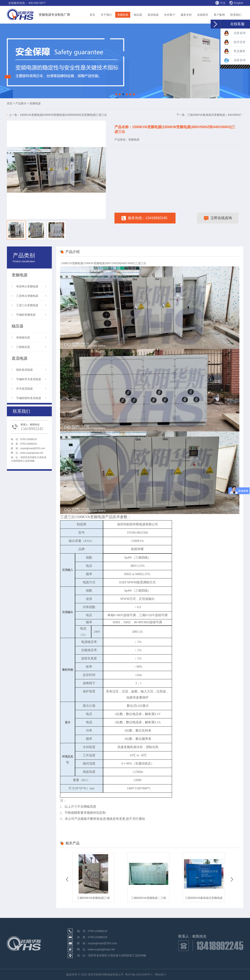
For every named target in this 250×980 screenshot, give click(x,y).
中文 (220, 3)
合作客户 (170, 15)
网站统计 (161, 974)
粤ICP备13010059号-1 (139, 974)
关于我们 (106, 15)
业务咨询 (235, 33)
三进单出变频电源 (31, 296)
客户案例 (219, 15)
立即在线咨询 (218, 218)
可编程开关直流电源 (31, 379)
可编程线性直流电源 (31, 398)
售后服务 (235, 51)
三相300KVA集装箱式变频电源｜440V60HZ (214, 115)
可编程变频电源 (31, 315)
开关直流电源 (31, 389)
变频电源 (123, 15)
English (236, 3)
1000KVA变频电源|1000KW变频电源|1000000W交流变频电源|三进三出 (63, 115)
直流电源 (153, 15)
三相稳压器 (31, 347)
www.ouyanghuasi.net (32, 453)
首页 (92, 15)
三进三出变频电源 (31, 305)
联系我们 (236, 15)
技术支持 (235, 42)
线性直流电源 (31, 370)
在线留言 (203, 15)
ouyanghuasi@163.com (33, 448)
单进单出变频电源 (31, 286)
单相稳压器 (31, 337)
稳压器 (138, 15)
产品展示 (21, 103)
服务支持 (186, 15)
